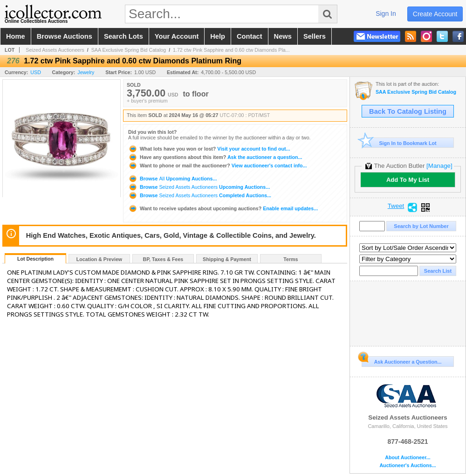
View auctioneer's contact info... (217, 166)
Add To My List (408, 180)
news (283, 36)
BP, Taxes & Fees (163, 259)
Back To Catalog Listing (408, 111)
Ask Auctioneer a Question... (401, 360)
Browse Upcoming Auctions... (172, 179)
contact (250, 36)
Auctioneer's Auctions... (408, 466)
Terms (291, 259)
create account (435, 14)
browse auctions (65, 36)
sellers (315, 36)
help (218, 36)
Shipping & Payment (227, 259)
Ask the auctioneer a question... (215, 157)
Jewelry (86, 72)
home (16, 36)
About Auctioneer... (408, 458)
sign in (386, 14)
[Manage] (439, 166)
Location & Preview (99, 259)
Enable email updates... (223, 208)
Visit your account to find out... (209, 149)
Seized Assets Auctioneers (55, 50)
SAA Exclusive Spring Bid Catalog (129, 50)
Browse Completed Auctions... (200, 195)
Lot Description (35, 259)
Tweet (396, 206)
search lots (123, 36)
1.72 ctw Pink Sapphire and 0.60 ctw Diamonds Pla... (231, 50)
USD (36, 72)
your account (177, 36)
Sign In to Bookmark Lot (399, 143)
